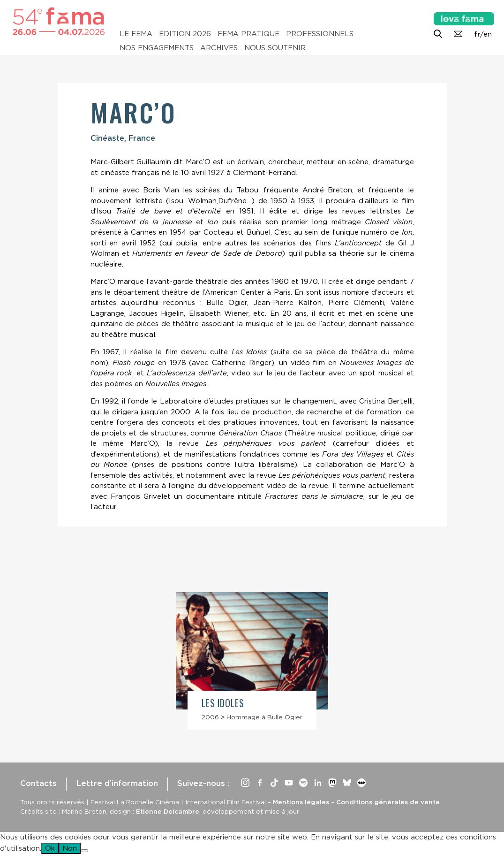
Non (70, 848)
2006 (210, 717)
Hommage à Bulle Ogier (264, 717)
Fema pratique (248, 34)
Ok (50, 848)
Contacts (38, 783)
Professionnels (320, 34)
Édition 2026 (185, 34)
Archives (219, 48)
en (488, 34)
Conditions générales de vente (388, 802)
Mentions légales (301, 802)
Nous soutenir (275, 48)
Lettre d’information (117, 783)
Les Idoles (223, 703)
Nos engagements (157, 48)
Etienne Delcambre (168, 811)
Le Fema (136, 34)
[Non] (84, 851)
